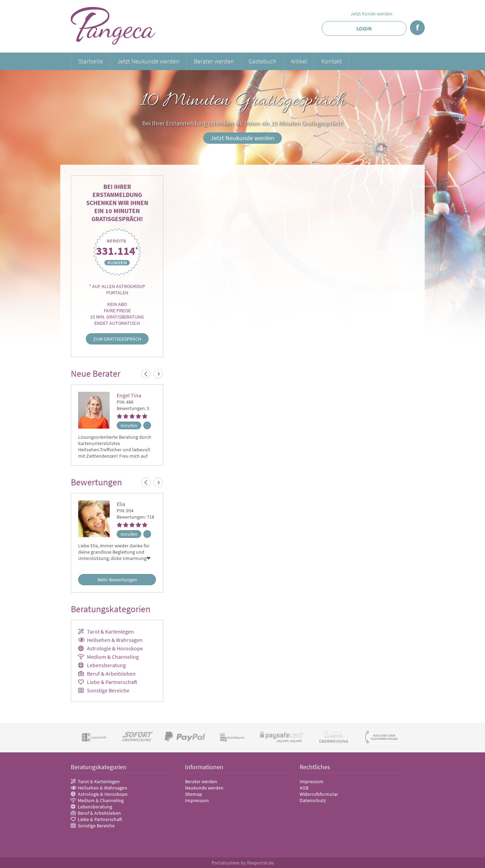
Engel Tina (129, 395)
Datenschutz (313, 800)
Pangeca (113, 26)
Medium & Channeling (113, 657)
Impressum (197, 800)
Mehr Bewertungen (117, 580)
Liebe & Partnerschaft (112, 682)
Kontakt (332, 61)
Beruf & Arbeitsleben (111, 674)
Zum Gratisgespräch (117, 339)
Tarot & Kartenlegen (110, 631)
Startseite (91, 61)
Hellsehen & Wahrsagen (115, 640)
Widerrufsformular (319, 794)
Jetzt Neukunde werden (148, 61)
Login (364, 28)
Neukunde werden (204, 788)
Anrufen (129, 425)
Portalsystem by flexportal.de (243, 863)
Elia (121, 504)
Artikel (299, 61)
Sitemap (194, 794)
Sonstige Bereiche (108, 690)
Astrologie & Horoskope (115, 648)
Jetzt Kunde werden (371, 14)
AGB (304, 788)
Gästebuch (262, 61)
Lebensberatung (106, 665)
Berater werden (214, 61)
